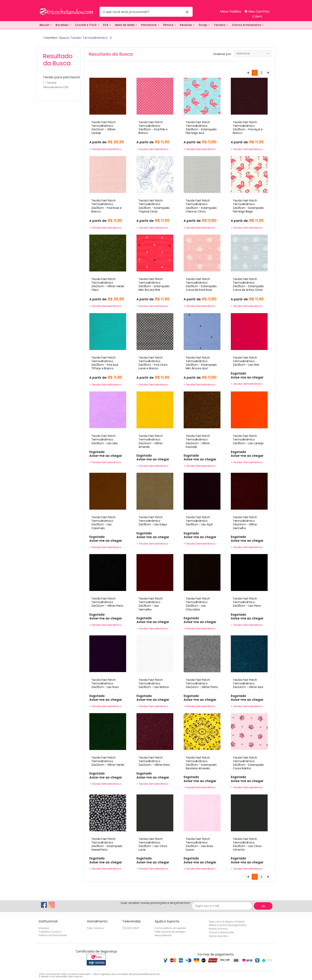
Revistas (187, 25)
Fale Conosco (95, 928)
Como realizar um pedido (170, 928)
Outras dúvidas (218, 936)
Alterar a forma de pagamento (228, 925)
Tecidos (221, 25)
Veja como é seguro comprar (227, 922)
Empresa (44, 928)
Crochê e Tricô (87, 25)
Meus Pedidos (231, 11)
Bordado (63, 25)
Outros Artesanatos (248, 25)
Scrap (204, 25)
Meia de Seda (126, 25)
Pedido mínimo (218, 929)
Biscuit (46, 25)
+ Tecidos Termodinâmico (105, 149)
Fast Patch (51, 38)
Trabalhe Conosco (50, 932)
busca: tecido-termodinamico (83, 38)
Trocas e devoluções (221, 932)
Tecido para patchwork (61, 77)
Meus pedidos (163, 935)
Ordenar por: (222, 54)
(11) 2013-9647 (131, 928)
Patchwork (150, 25)
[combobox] (253, 54)
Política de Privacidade (53, 935)
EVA (107, 25)
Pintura (170, 25)
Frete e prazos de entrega (170, 932)
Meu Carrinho (257, 14)
